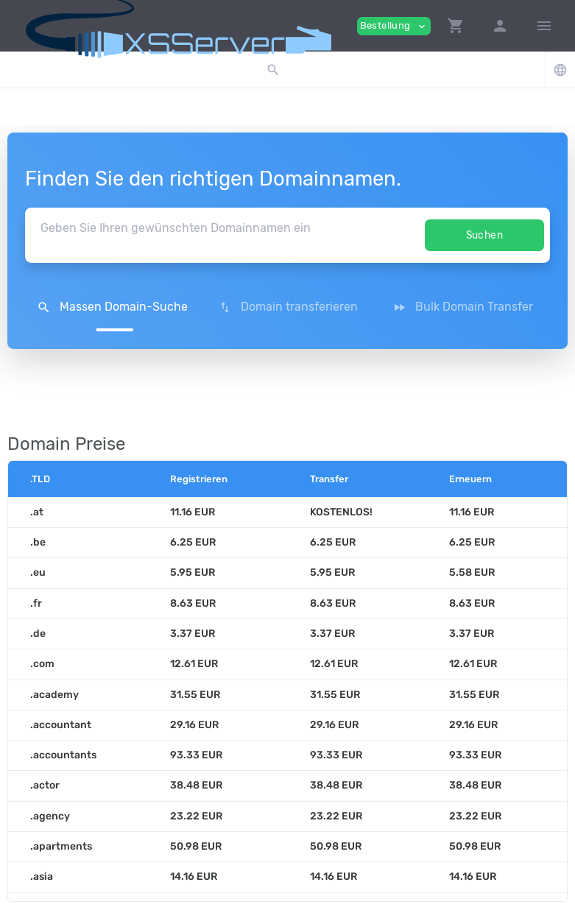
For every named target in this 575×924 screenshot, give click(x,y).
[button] (456, 26)
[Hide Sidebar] (544, 26)
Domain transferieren (288, 307)
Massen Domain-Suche (112, 307)
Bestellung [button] (394, 26)
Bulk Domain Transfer (463, 307)
